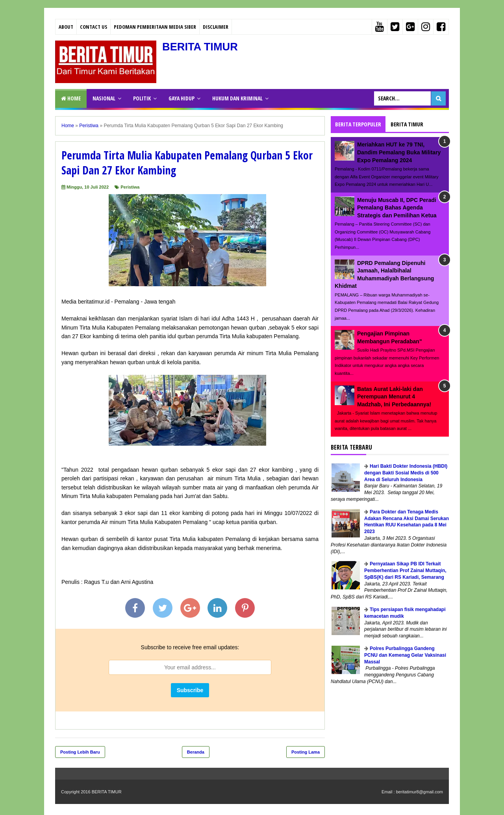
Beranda (196, 752)
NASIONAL (104, 98)
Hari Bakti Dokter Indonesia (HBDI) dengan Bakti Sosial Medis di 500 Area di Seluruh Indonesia (406, 473)
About (66, 27)
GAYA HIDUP (182, 98)
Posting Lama (306, 752)
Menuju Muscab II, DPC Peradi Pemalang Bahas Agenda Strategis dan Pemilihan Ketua (397, 208)
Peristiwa (130, 187)
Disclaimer (216, 27)
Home (71, 98)
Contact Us (94, 27)
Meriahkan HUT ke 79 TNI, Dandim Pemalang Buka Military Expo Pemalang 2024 (399, 152)
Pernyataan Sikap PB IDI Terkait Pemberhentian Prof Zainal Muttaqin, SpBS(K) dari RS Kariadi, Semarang (405, 570)
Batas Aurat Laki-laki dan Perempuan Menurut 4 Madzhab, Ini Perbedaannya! (394, 397)
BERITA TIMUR (201, 47)
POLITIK (142, 98)
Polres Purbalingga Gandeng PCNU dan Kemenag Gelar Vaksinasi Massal (405, 655)
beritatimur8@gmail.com (420, 792)
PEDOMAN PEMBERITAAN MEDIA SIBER (155, 27)
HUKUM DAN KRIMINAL (237, 98)
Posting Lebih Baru (80, 752)
